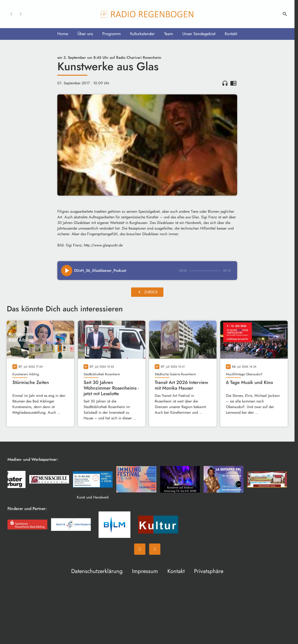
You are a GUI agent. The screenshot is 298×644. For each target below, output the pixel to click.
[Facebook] (11, 14)
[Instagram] (21, 14)
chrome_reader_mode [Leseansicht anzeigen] (233, 83)
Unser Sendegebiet (199, 34)
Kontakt (231, 34)
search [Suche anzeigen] (285, 14)
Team (169, 34)
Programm (112, 34)
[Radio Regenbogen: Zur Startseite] (147, 14)
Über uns (85, 34)
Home (63, 34)
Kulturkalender (142, 34)
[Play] (67, 271)
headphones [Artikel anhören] (225, 83)
